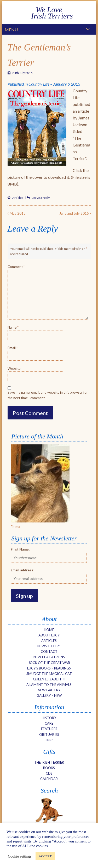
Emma (15, 527)
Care (49, 723)
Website (14, 368)
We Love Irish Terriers (49, 13)
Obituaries (49, 735)
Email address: (22, 570)
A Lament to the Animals (49, 685)
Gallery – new (49, 695)
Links (49, 740)
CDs (49, 773)
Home (49, 630)
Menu (11, 30)
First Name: (20, 549)
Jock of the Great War (49, 663)
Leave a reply (41, 198)
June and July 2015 (75, 213)
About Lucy (49, 635)
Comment (16, 267)
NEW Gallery (49, 690)
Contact (49, 652)
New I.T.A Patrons (49, 657)
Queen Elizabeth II (49, 679)
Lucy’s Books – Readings (49, 668)
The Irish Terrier (49, 762)
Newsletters (49, 646)
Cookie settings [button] (20, 856)
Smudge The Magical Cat (49, 674)
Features (49, 729)
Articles (18, 198)
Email (13, 348)
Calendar (49, 779)
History (49, 718)
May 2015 (17, 213)
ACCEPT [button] (45, 856)
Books (49, 768)
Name (13, 327)
